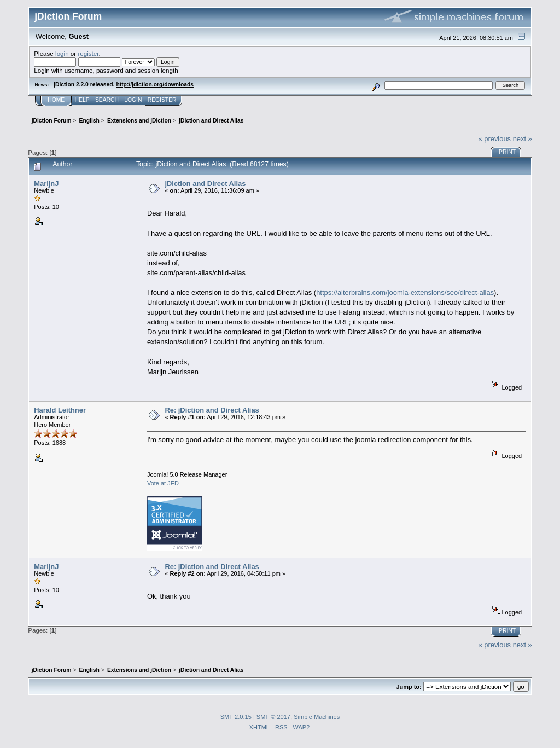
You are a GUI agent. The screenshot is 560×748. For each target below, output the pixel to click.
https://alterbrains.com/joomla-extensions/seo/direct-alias (405, 292)
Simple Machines (317, 717)
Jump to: (409, 687)
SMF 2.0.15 (236, 717)
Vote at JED (163, 483)
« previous (494, 139)
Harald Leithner (60, 410)
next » (523, 139)
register (88, 53)
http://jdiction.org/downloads (155, 85)
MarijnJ (46, 184)
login (62, 53)
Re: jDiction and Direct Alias (212, 410)
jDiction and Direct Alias (205, 184)
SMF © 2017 (273, 717)
